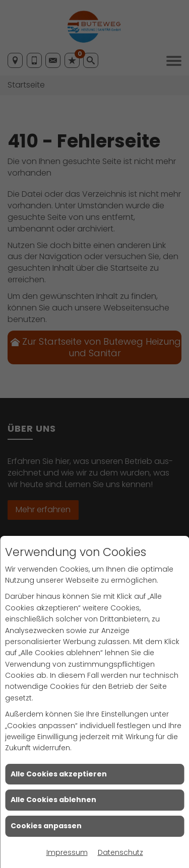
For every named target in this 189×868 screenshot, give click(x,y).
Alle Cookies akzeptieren (59, 774)
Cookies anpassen (46, 826)
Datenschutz (120, 852)
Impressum (67, 852)
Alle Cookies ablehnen (53, 800)
